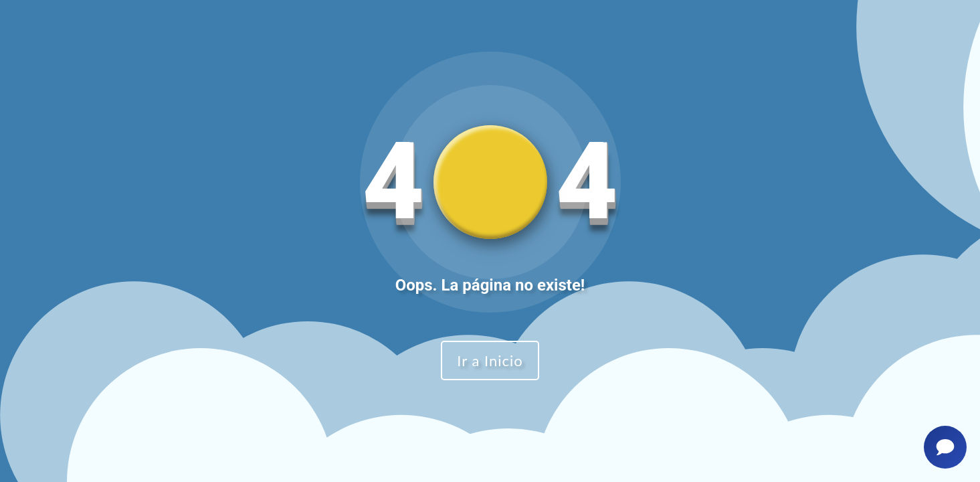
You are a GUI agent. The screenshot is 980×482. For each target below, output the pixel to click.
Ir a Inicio (490, 360)
